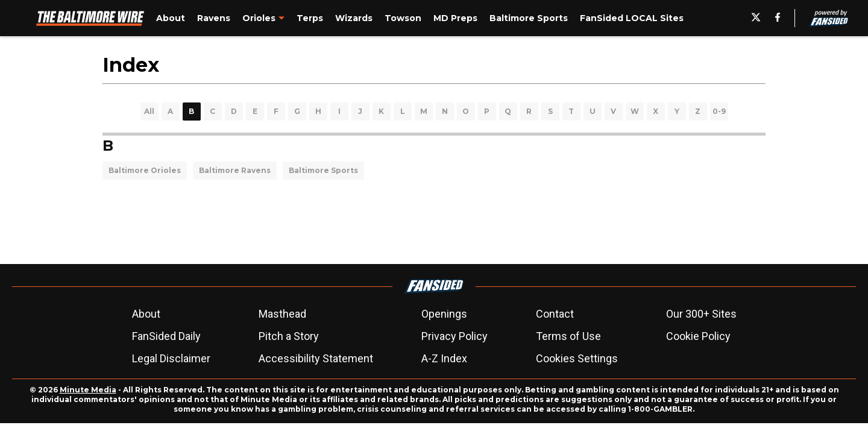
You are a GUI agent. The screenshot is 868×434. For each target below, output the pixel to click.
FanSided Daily (166, 336)
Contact (555, 314)
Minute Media (88, 390)
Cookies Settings (577, 358)
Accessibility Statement (316, 358)
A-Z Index (444, 358)
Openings (444, 314)
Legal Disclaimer (171, 358)
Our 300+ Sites (701, 314)
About (146, 314)
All (149, 111)
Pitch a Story (289, 336)
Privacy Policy (454, 336)
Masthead (282, 314)
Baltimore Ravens (235, 170)
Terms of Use (568, 336)
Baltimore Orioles (145, 170)
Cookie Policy (698, 336)
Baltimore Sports (323, 170)
